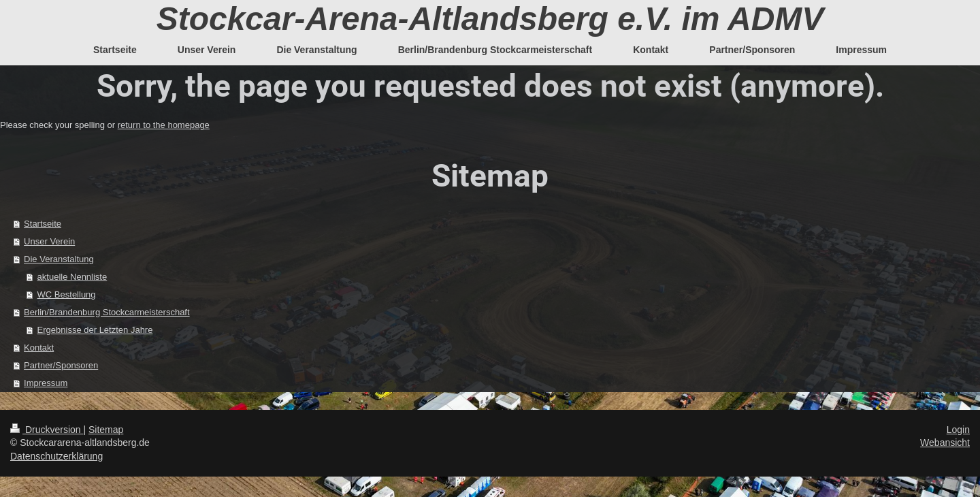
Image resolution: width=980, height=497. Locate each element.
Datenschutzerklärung (56, 456)
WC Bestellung (67, 294)
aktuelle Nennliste (72, 277)
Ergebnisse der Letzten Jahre (95, 330)
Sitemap (106, 430)
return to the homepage (164, 125)
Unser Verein (49, 241)
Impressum (46, 383)
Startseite (43, 224)
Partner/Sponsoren (61, 365)
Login (958, 430)
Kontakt (39, 348)
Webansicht (945, 443)
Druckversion (47, 430)
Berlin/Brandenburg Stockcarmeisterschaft (107, 312)
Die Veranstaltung (59, 259)
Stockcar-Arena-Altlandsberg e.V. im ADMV (490, 19)
